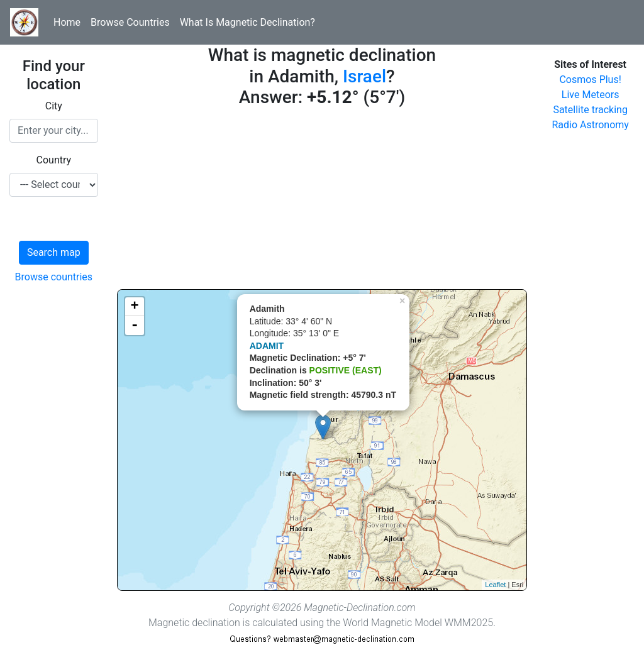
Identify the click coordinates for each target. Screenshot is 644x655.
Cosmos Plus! (590, 80)
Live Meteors (591, 95)
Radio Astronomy (590, 125)
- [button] (135, 326)
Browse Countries (130, 22)
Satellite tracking (590, 110)
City (54, 106)
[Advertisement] (322, 201)
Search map (54, 252)
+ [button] (135, 307)
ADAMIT (267, 346)
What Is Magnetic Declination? (247, 22)
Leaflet (495, 585)
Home (67, 22)
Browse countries (54, 277)
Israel (364, 76)
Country (54, 160)
